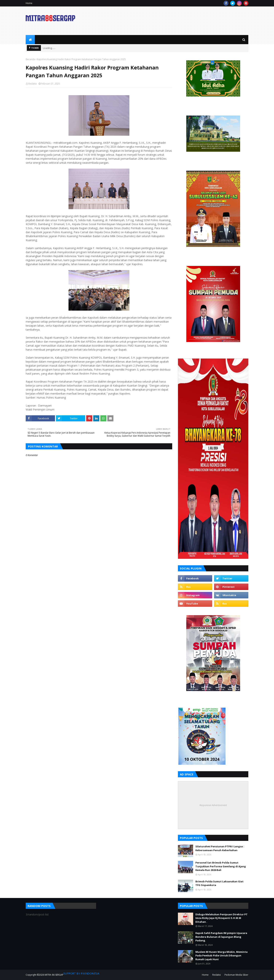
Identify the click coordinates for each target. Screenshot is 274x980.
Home (29, 3)
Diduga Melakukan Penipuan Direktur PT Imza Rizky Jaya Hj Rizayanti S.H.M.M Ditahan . (221, 918)
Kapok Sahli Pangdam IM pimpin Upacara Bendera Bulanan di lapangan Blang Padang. (221, 937)
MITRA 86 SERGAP (54, 975)
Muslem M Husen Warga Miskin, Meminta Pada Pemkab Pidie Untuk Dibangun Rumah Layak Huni (221, 956)
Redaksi (33, 84)
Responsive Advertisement (213, 805)
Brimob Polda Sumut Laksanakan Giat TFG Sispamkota (219, 883)
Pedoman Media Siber (236, 975)
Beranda (30, 59)
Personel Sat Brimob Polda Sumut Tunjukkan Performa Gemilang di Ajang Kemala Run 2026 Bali (221, 866)
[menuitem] (30, 40)
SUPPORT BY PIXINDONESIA (81, 973)
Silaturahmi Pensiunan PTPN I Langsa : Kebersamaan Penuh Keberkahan (220, 848)
